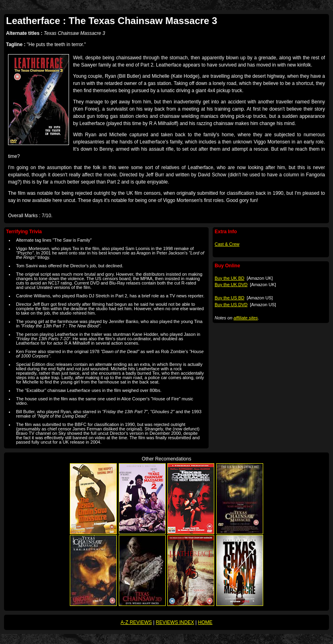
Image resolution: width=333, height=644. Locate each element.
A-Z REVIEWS (136, 622)
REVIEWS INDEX (175, 622)
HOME (205, 622)
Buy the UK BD (229, 278)
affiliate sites (246, 318)
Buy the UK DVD (231, 285)
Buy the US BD (229, 298)
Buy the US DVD (231, 305)
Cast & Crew (227, 244)
